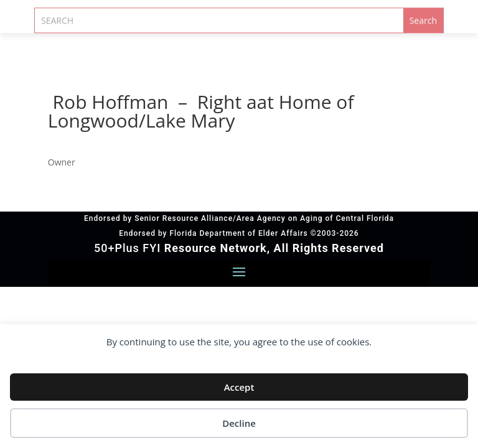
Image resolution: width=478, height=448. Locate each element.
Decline (239, 423)
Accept (239, 387)
